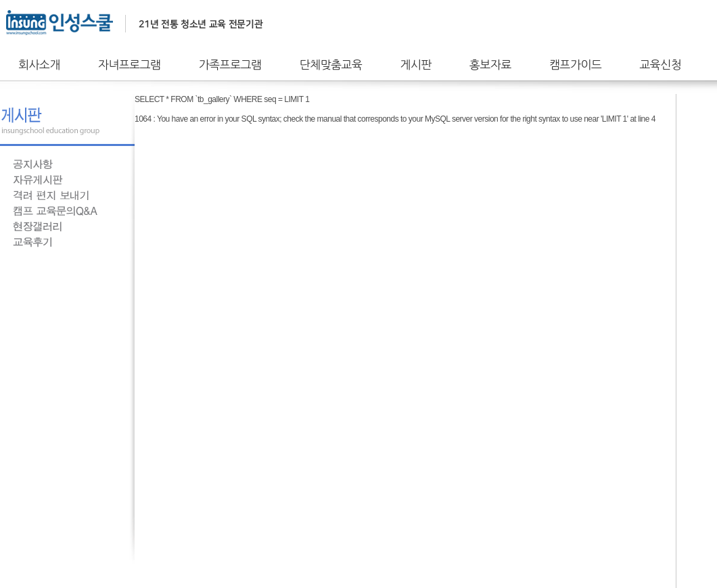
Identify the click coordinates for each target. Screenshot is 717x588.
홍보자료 (490, 65)
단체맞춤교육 (331, 65)
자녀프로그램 (130, 65)
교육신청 (660, 65)
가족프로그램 (230, 65)
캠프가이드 (575, 65)
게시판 (416, 65)
